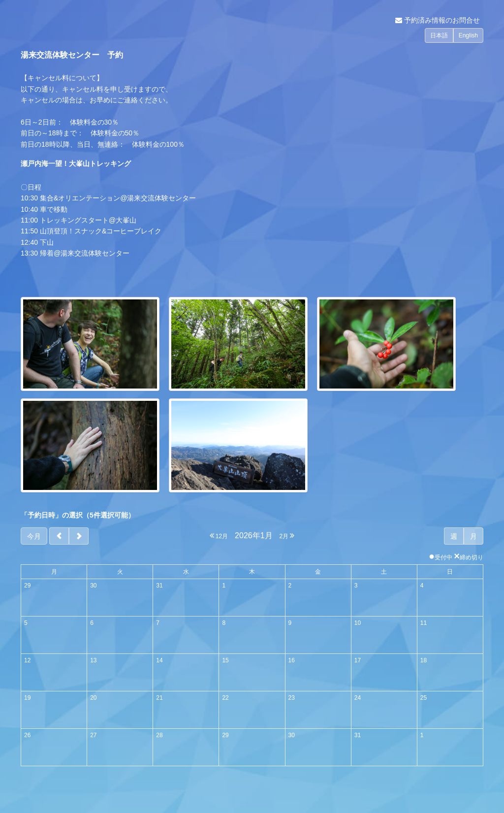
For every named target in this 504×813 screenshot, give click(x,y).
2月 (287, 536)
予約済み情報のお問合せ (438, 20)
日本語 (439, 35)
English (468, 35)
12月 (219, 536)
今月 (34, 536)
